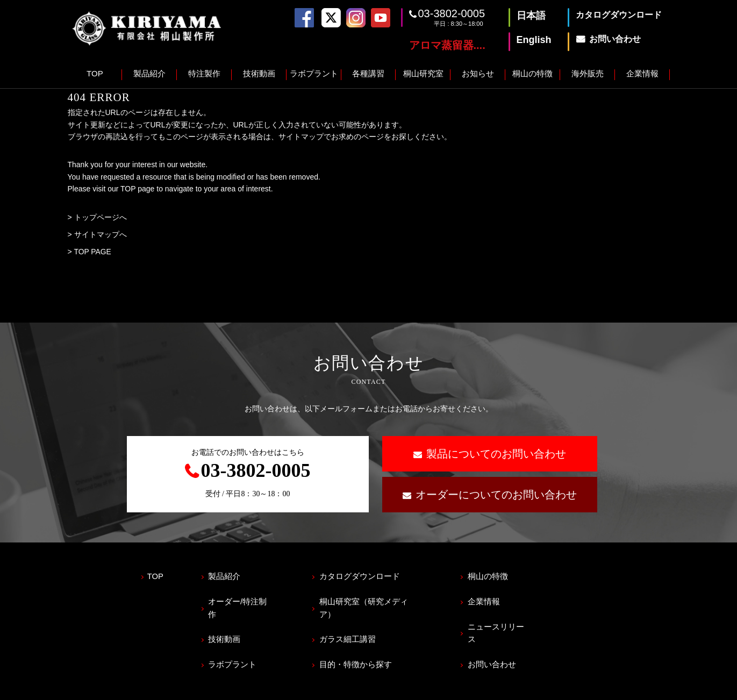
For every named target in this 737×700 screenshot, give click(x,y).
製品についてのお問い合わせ (496, 454)
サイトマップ (188, 687)
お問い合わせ (500, 647)
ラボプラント (314, 73)
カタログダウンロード (364, 576)
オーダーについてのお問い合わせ (496, 495)
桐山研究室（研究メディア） (377, 599)
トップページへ (101, 217)
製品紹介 (149, 73)
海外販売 (588, 73)
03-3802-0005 (452, 13)
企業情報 (642, 73)
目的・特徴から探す (360, 647)
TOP (95, 73)
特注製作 (204, 73)
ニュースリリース (508, 623)
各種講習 (368, 73)
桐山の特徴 (532, 73)
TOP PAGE (92, 252)
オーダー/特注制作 (245, 599)
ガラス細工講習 (352, 623)
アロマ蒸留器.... (447, 45)
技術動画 (259, 73)
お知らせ (478, 73)
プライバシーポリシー (105, 687)
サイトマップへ (101, 234)
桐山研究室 (423, 73)
